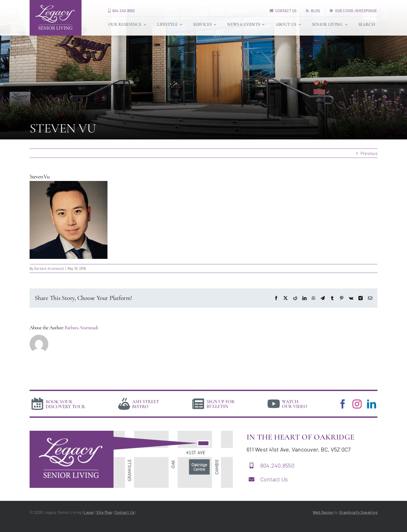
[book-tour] (58, 398)
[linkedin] (372, 404)
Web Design (323, 512)
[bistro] (139, 398)
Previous (369, 153)
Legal (89, 512)
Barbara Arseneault (49, 268)
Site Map (104, 512)
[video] (287, 398)
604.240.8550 (277, 465)
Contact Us (274, 479)
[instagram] (357, 404)
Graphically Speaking (358, 512)
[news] (214, 398)
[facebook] (343, 404)
